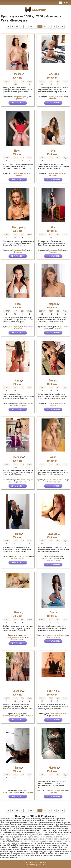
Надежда (53, 74)
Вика (18, 534)
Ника (18, 381)
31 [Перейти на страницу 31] (45, 27)
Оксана (53, 381)
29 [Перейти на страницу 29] (36, 27)
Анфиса (18, 691)
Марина (53, 304)
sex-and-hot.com (40, 863)
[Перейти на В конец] (63, 27)
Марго (18, 74)
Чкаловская (18, 252)
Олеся (18, 612)
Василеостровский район (55, 480)
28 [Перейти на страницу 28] (31, 27)
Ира (53, 227)
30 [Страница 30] (40, 27)
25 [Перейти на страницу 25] (17, 27)
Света (53, 612)
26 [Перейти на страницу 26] (22, 27)
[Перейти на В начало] (8, 27)
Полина (18, 457)
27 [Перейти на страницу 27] (26, 27)
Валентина (53, 691)
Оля (53, 151)
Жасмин (53, 534)
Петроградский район (20, 97)
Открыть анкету (18, 103)
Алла (53, 457)
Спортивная (18, 99)
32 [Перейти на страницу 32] (50, 27)
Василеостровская (53, 482)
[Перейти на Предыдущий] (13, 27)
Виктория (18, 227)
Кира (18, 304)
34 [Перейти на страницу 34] (54, 27)
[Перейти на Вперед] (59, 27)
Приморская (29, 716)
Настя (18, 151)
